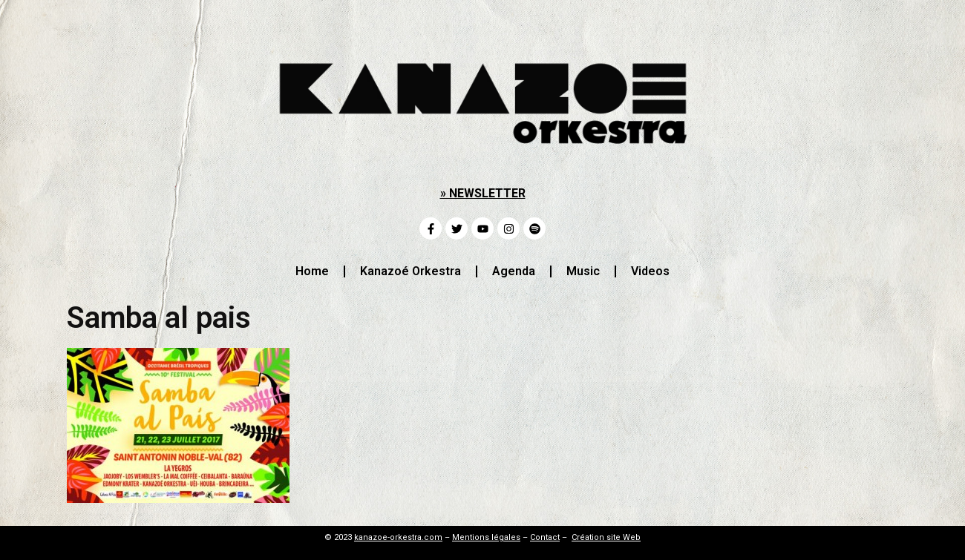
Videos (650, 271)
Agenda (514, 271)
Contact (545, 537)
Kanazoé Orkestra (410, 271)
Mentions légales (486, 537)
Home (312, 271)
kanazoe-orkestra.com (398, 537)
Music (583, 271)
